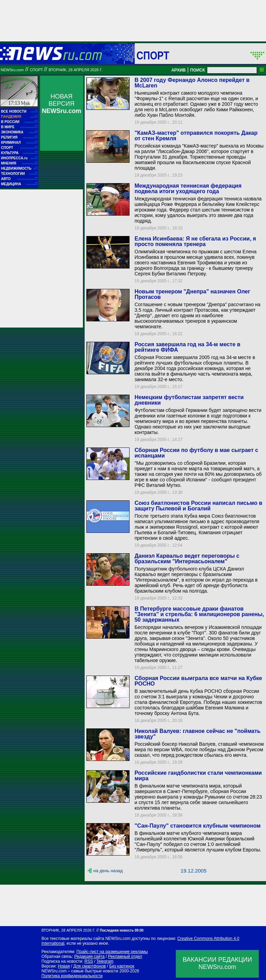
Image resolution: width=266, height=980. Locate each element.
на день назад (108, 871)
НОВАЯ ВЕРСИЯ (61, 104)
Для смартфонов (89, 966)
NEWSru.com (12, 70)
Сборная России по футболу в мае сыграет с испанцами (196, 453)
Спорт (153, 55)
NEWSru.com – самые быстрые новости (80, 971)
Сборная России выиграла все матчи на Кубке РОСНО (198, 681)
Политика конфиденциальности (72, 976)
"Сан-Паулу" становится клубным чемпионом (197, 826)
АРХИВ (179, 70)
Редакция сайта (89, 957)
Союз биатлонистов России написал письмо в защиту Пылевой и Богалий (198, 506)
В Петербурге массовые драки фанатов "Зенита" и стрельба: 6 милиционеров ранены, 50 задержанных (199, 614)
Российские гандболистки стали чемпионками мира (198, 776)
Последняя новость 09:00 (122, 930)
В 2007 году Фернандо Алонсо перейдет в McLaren (192, 83)
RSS (89, 961)
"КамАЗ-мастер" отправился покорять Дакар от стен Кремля (196, 136)
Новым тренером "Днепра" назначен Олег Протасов (192, 294)
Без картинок (122, 966)
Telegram (105, 961)
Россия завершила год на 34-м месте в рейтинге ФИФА (187, 347)
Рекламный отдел (125, 957)
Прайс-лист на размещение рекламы (112, 952)
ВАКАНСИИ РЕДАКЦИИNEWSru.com (217, 963)
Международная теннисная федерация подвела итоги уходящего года (188, 189)
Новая (64, 966)
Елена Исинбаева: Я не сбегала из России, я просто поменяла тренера (195, 241)
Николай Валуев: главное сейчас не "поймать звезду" (197, 734)
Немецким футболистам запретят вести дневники (189, 400)
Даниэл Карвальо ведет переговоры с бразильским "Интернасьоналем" (187, 559)
